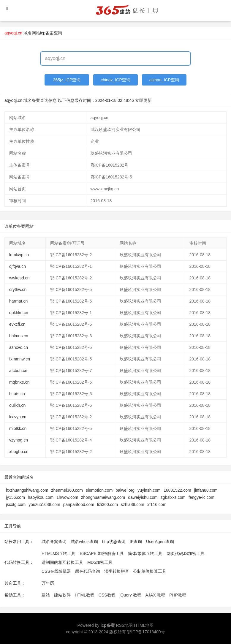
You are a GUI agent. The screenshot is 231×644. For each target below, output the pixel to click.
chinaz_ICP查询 (115, 80)
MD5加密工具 (100, 562)
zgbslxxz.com (173, 497)
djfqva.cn (18, 266)
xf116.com (157, 504)
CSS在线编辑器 (56, 571)
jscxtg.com (16, 504)
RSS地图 (125, 625)
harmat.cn (18, 301)
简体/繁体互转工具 (145, 553)
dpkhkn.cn (19, 313)
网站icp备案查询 (47, 33)
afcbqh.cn (18, 371)
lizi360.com (107, 504)
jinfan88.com (206, 490)
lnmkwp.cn (19, 255)
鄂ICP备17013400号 (146, 632)
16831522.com (177, 490)
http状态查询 (114, 542)
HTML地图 (144, 625)
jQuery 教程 (130, 595)
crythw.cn (18, 289)
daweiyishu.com (143, 497)
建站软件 (62, 595)
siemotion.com (99, 490)
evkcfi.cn (17, 324)
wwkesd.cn (19, 278)
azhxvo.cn (19, 347)
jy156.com (15, 497)
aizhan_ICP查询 (164, 80)
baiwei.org (125, 490)
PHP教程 (178, 595)
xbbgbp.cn (19, 452)
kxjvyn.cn (18, 417)
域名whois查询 (84, 542)
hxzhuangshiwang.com (27, 490)
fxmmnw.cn (20, 359)
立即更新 (143, 100)
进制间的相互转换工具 (62, 562)
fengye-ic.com (201, 497)
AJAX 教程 (155, 595)
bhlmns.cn (19, 336)
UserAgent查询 (160, 542)
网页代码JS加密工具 (186, 553)
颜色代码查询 (88, 571)
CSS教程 (107, 595)
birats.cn (17, 394)
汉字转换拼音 (117, 571)
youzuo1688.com (44, 504)
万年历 (48, 583)
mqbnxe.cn (19, 382)
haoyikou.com (41, 497)
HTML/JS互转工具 (58, 553)
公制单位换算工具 (150, 571)
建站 (46, 595)
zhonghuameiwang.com (103, 497)
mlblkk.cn (18, 428)
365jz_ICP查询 (67, 80)
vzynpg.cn (19, 440)
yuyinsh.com (149, 490)
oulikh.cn (17, 405)
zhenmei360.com (67, 490)
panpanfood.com (79, 504)
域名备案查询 (54, 542)
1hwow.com (67, 497)
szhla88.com (133, 504)
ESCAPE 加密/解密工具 (102, 553)
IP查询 (136, 542)
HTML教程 (85, 595)
